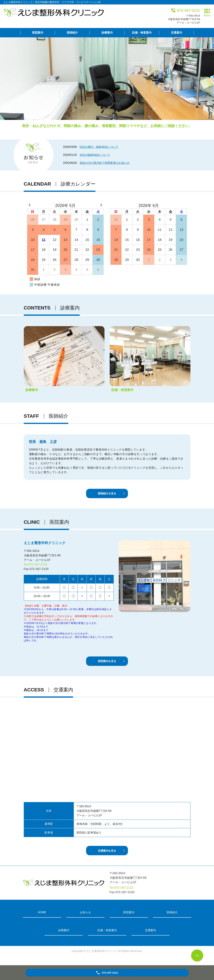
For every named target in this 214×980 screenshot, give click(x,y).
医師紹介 (72, 33)
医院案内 (38, 33)
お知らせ (85, 919)
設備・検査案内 (142, 33)
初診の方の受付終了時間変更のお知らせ (105, 163)
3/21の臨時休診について (95, 155)
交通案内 (177, 33)
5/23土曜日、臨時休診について (99, 147)
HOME (42, 919)
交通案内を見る (107, 857)
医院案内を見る (107, 665)
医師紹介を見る (107, 495)
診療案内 (107, 33)
